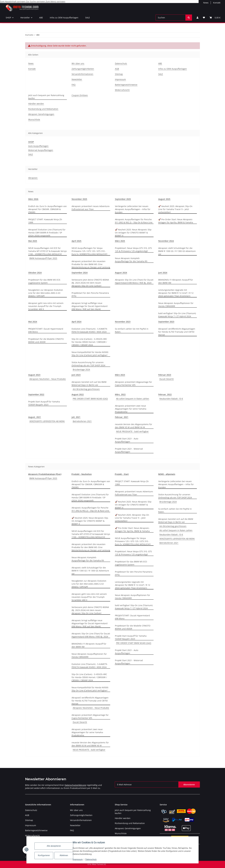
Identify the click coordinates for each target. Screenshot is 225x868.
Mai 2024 (33, 322)
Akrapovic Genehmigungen (41, 114)
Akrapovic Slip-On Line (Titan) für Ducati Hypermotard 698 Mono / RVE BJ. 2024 (134, 281)
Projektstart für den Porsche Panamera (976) (90, 294)
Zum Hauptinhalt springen (13, 2)
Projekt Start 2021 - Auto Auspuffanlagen (127, 440)
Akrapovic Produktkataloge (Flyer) (45, 474)
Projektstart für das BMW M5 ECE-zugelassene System (45, 281)
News (206, 3)
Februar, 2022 (165, 394)
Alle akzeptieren (56, 846)
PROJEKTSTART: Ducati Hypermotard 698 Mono (46, 330)
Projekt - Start (122, 474)
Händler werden (36, 104)
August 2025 (164, 199)
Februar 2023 (165, 375)
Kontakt (217, 3)
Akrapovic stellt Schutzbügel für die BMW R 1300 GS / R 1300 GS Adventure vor (177, 251)
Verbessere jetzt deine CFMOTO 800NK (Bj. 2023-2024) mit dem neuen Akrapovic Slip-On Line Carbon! (90, 283)
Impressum (79, 859)
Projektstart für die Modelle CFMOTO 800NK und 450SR (46, 340)
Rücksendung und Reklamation (43, 109)
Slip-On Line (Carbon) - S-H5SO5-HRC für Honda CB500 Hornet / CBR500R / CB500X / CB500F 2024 (89, 342)
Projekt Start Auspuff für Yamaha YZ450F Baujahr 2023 (44, 403)
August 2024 (121, 273)
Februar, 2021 (122, 417)
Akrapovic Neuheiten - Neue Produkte (48, 379)
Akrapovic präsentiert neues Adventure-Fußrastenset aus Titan (91, 208)
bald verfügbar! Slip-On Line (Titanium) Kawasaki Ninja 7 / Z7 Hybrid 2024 (177, 315)
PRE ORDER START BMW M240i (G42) (90, 399)
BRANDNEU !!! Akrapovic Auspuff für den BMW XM (176, 281)
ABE (41, 18)
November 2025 (79, 199)
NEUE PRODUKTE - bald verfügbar (132, 431)
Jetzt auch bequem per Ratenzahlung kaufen (46, 97)
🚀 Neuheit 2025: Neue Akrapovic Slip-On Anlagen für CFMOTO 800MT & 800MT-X (133, 233)
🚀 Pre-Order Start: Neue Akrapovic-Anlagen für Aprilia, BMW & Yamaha (176, 221)
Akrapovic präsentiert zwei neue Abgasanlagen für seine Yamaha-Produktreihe (131, 409)
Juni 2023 (76, 375)
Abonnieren (189, 784)
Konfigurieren (46, 855)
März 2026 (33, 199)
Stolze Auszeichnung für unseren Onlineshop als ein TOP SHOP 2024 (88, 364)
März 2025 (120, 241)
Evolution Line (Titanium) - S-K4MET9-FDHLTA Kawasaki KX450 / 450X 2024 (90, 330)
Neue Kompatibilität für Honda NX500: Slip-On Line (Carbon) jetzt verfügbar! (90, 354)
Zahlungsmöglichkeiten (83, 69)
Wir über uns (78, 63)
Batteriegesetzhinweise (126, 85)
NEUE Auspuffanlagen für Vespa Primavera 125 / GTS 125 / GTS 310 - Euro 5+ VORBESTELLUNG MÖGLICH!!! (89, 251)
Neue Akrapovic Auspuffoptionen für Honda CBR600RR (176, 305)
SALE (88, 18)
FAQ (74, 85)
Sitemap (119, 74)
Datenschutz (93, 859)
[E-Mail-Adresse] (147, 784)
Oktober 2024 (35, 273)
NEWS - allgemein (167, 474)
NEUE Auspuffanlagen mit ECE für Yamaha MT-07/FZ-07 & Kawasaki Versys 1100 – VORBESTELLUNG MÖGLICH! (47, 251)
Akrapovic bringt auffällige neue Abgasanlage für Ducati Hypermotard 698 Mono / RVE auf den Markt (90, 306)
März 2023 (120, 375)
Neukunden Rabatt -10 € (171, 399)
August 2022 (78, 394)
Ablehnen (66, 855)
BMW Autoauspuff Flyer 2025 (43, 258)
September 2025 (123, 199)
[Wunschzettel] (204, 18)
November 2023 (123, 322)
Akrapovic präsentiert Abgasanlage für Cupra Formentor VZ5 (133, 383)
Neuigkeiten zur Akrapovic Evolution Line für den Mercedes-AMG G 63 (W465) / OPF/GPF (46, 293)
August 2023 (34, 375)
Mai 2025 (33, 241)
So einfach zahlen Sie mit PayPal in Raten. (132, 330)
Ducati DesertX (167, 379)
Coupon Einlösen (80, 95)
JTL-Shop (210, 864)
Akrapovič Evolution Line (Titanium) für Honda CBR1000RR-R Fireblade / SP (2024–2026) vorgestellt (47, 233)
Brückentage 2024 (81, 369)
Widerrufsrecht (122, 90)
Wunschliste (34, 119)
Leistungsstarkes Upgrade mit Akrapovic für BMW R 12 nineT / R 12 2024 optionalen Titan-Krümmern (176, 293)
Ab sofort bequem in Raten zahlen (133, 399)
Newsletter (77, 79)
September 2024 (80, 273)
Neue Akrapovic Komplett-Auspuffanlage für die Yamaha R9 (131, 260)
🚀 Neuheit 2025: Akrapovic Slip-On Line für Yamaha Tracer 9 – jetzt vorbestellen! (175, 209)
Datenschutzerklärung (75, 785)
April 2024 (76, 322)
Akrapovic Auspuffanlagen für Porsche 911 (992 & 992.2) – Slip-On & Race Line (134, 221)
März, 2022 (120, 394)
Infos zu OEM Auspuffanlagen (64, 18)
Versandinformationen (82, 74)
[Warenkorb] (215, 18)
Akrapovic (33, 178)
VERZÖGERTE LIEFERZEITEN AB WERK (47, 421)
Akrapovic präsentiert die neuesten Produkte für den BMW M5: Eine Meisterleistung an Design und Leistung (91, 264)
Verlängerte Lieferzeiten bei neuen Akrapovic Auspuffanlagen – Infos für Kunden (133, 209)
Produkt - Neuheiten (82, 474)
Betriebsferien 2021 (82, 421)
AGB (117, 69)
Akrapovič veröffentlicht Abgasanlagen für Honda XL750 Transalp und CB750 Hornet (177, 332)
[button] (197, 18)
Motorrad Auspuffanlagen (41, 150)
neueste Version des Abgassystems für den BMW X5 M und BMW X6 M (134, 426)
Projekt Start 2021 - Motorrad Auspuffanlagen (129, 450)
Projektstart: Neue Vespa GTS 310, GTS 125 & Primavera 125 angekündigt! (133, 250)
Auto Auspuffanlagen (38, 146)
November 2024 (166, 241)
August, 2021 (35, 417)
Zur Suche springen (36, 2)
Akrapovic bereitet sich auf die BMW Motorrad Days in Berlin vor (89, 383)
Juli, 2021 (76, 417)
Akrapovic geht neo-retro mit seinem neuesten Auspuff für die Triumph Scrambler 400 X (46, 306)
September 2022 (36, 394)
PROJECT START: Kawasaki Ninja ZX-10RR (45, 221)
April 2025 (76, 241)
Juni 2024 (163, 273)
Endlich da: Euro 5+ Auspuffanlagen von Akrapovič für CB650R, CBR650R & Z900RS (47, 209)
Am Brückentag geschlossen (86, 389)
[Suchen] (171, 18)
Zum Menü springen (55, 2)
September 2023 (166, 322)
